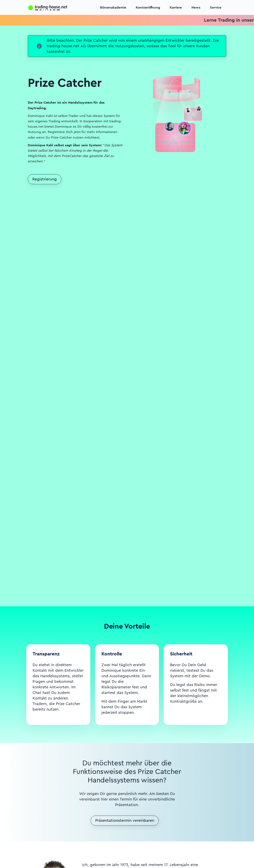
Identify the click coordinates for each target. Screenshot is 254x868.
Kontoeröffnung (148, 7)
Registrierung (45, 179)
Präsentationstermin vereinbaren (125, 821)
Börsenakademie (113, 7)
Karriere (176, 7)
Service (216, 7)
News (196, 7)
